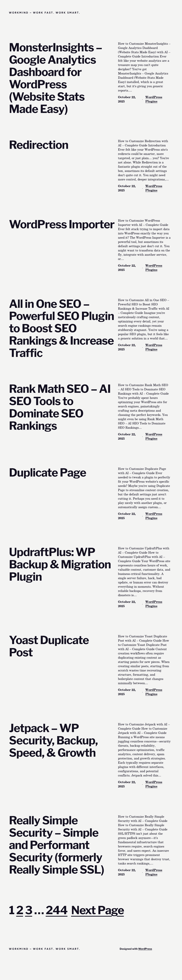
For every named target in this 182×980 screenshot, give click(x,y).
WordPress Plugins (154, 99)
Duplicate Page (48, 473)
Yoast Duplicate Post (49, 646)
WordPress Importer (62, 224)
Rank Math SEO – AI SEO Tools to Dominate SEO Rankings (60, 407)
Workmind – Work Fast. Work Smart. (45, 13)
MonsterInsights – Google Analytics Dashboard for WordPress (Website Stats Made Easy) (55, 78)
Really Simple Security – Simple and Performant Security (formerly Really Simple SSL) (56, 845)
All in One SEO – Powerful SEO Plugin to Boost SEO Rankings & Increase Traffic (62, 329)
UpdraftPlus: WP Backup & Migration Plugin (60, 564)
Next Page (98, 910)
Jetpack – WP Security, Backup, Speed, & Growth (53, 741)
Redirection (39, 145)
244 (57, 910)
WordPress (145, 949)
